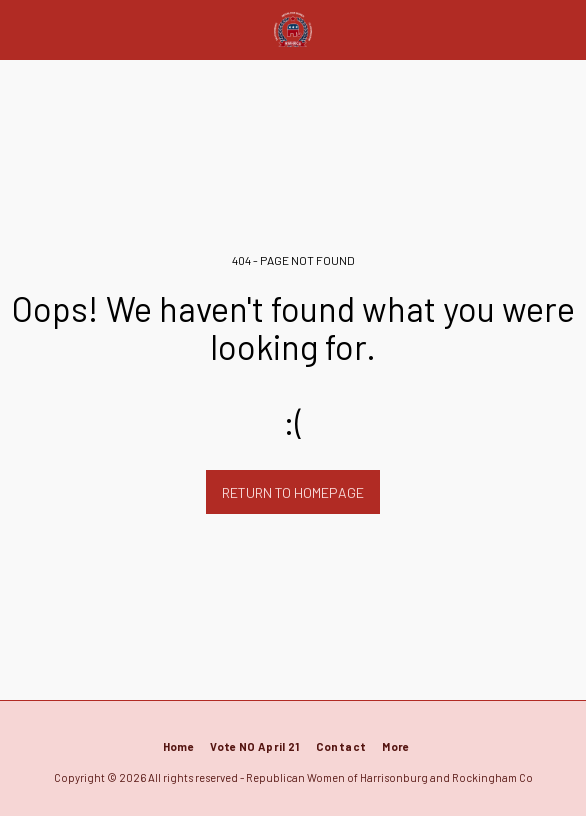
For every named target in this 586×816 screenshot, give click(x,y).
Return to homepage (293, 492)
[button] (22, 29)
